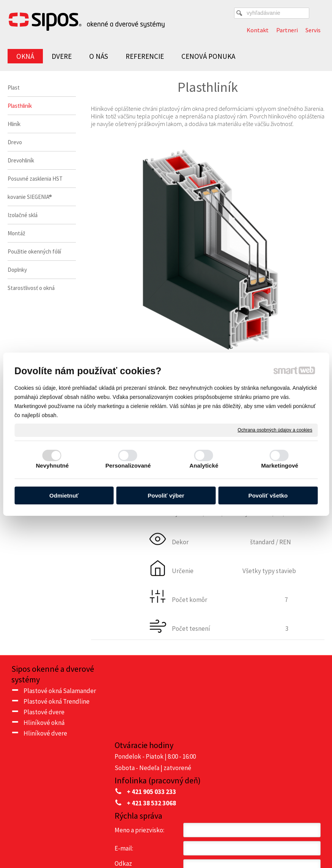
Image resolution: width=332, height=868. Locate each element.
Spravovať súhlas (166, 843)
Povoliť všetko (268, 495)
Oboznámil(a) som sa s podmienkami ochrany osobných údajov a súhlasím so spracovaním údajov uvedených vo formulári (270, 777)
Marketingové (280, 466)
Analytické (204, 466)
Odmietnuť (64, 495)
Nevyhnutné (52, 466)
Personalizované (128, 466)
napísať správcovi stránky (204, 836)
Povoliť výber (166, 495)
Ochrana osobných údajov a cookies (275, 430)
